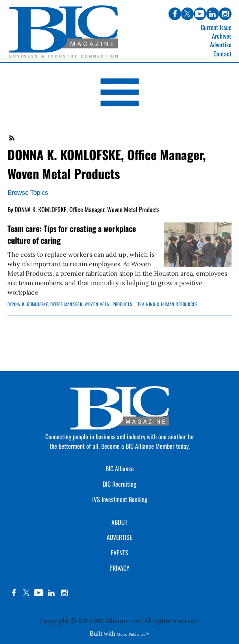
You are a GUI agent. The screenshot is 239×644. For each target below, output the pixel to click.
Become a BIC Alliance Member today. (145, 446)
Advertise (221, 45)
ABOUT (119, 522)
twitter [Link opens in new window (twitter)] (187, 14)
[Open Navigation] (119, 94)
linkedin (52, 593)
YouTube (39, 593)
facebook (14, 593)
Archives (222, 36)
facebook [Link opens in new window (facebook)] (175, 14)
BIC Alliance (120, 469)
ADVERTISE (119, 537)
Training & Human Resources (168, 304)
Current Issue (216, 27)
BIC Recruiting (119, 484)
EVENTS (119, 553)
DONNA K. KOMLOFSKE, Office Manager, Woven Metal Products (70, 304)
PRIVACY (119, 568)
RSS (12, 138)
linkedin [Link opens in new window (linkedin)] (213, 14)
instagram (64, 593)
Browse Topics (28, 193)
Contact (222, 54)
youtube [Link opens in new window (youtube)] (200, 14)
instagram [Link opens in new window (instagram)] (225, 14)
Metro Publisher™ (133, 634)
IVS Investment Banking (120, 499)
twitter (26, 593)
